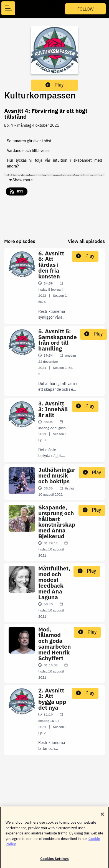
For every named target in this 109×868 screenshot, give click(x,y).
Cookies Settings (54, 861)
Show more (21, 180)
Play (55, 85)
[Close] (102, 816)
